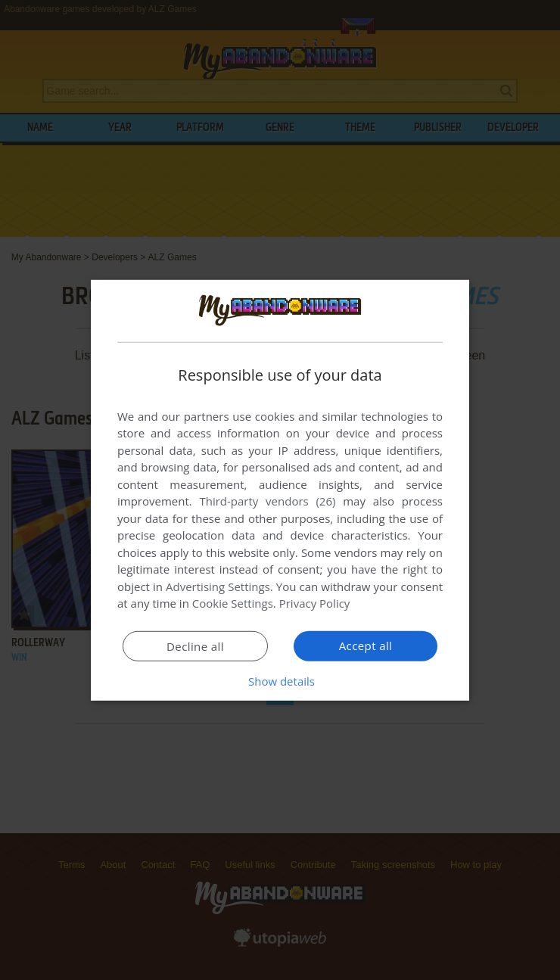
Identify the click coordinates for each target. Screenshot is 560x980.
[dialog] (280, 490)
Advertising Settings (218, 586)
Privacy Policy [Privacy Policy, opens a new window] (315, 603)
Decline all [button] (195, 646)
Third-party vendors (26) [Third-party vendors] (267, 501)
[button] (280, 681)
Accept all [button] (366, 646)
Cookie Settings (233, 603)
